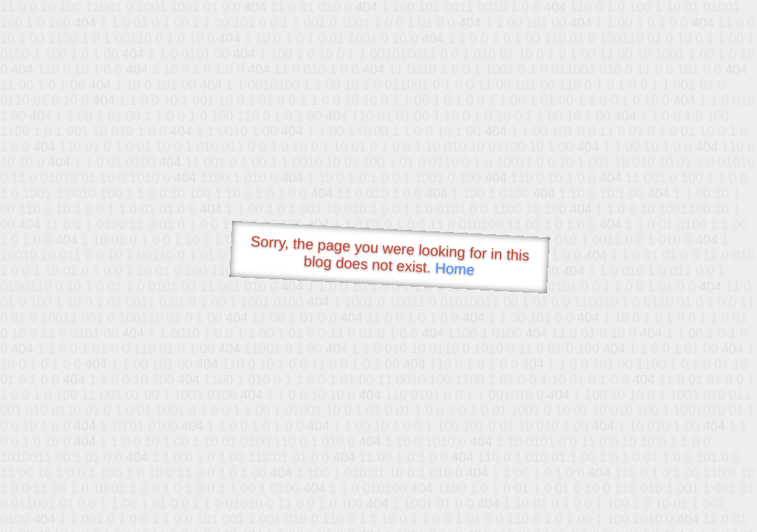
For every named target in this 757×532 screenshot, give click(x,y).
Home (455, 269)
